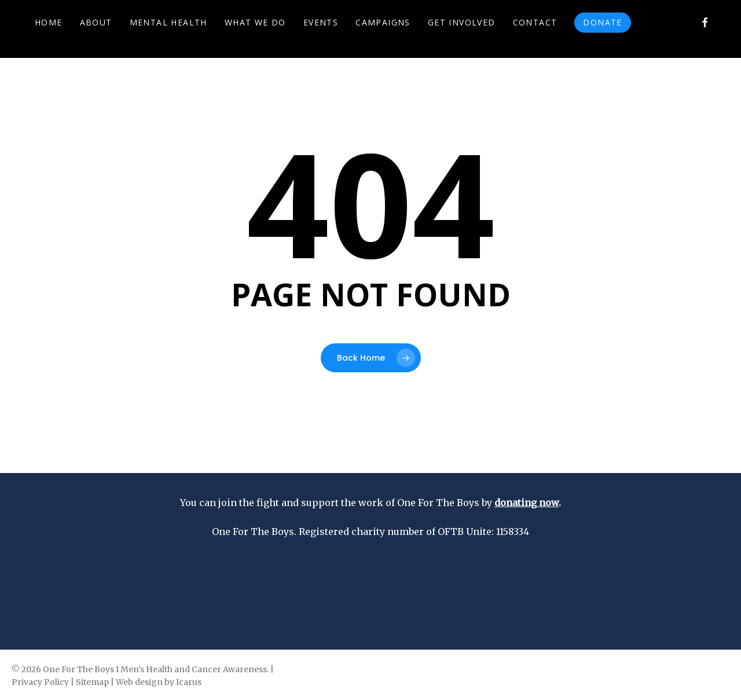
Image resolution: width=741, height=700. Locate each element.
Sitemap (92, 682)
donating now (527, 503)
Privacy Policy (40, 682)
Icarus (189, 682)
